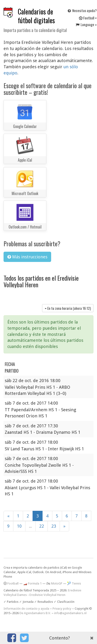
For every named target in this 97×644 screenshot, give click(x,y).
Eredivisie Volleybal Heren (47, 595)
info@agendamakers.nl (70, 613)
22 (42, 526)
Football (11, 583)
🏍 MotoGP (54, 583)
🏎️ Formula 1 (32, 583)
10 (19, 526)
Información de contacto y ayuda (26, 609)
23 (54, 526)
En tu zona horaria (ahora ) (68, 308)
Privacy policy (62, 609)
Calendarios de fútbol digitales (36, 16)
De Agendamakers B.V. (35, 613)
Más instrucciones (27, 257)
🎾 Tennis (74, 583)
